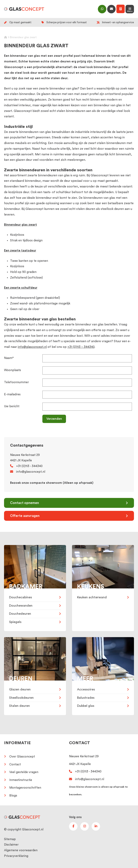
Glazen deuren (20, 689)
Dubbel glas (86, 706)
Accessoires (86, 689)
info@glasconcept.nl (32, 347)
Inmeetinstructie (21, 780)
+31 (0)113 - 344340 (26, 466)
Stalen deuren (19, 706)
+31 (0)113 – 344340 (81, 347)
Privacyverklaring (16, 856)
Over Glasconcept (22, 757)
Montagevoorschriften (25, 788)
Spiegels (15, 622)
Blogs (13, 796)
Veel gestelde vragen (24, 772)
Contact (15, 764)
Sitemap (10, 839)
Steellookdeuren (21, 698)
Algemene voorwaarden (21, 850)
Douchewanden (21, 606)
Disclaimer (11, 845)
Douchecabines (20, 597)
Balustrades (86, 698)
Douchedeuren (20, 614)
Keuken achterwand (92, 597)
